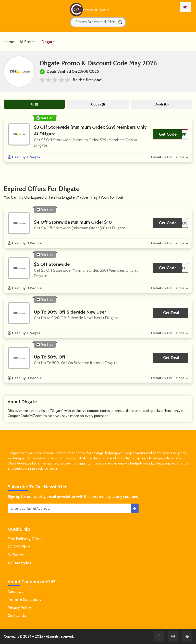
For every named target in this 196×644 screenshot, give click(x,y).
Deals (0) (162, 104)
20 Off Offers (19, 547)
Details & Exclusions (168, 157)
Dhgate (48, 42)
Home (9, 42)
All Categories (19, 563)
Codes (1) (98, 104)
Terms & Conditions (24, 600)
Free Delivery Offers (25, 539)
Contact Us (17, 616)
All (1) (34, 104)
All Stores (28, 42)
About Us (15, 592)
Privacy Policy (19, 608)
